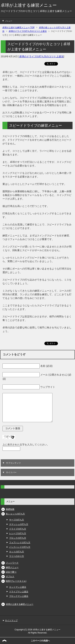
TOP (18, 28)
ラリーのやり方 (17, 556)
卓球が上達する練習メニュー (29, 5)
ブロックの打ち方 (18, 538)
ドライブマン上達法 (19, 592)
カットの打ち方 (17, 552)
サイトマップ (11, 621)
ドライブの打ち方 (18, 529)
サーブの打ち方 (17, 520)
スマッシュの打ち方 (19, 524)
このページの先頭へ (40, 641)
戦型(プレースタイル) (16, 581)
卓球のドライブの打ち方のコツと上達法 (41, 56)
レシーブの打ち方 (18, 533)
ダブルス (10, 577)
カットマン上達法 (18, 587)
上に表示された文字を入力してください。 (26, 445)
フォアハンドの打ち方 (20, 543)
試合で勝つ (11, 572)
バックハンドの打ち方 (20, 547)
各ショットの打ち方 (15, 514)
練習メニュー (12, 567)
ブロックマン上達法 (19, 596)
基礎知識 (10, 509)
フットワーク (12, 563)
